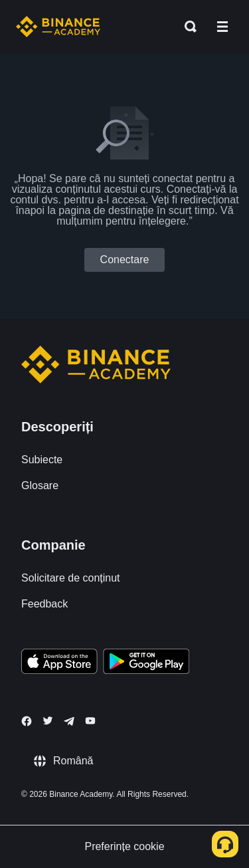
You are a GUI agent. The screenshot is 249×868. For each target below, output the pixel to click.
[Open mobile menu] (222, 27)
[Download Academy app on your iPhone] (59, 663)
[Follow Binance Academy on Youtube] (90, 721)
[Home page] (58, 27)
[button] (222, 27)
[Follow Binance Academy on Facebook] (27, 721)
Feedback (44, 604)
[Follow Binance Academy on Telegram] (69, 721)
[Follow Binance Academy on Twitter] (48, 720)
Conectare (125, 260)
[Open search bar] (187, 27)
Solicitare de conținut (71, 578)
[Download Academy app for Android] (146, 663)
